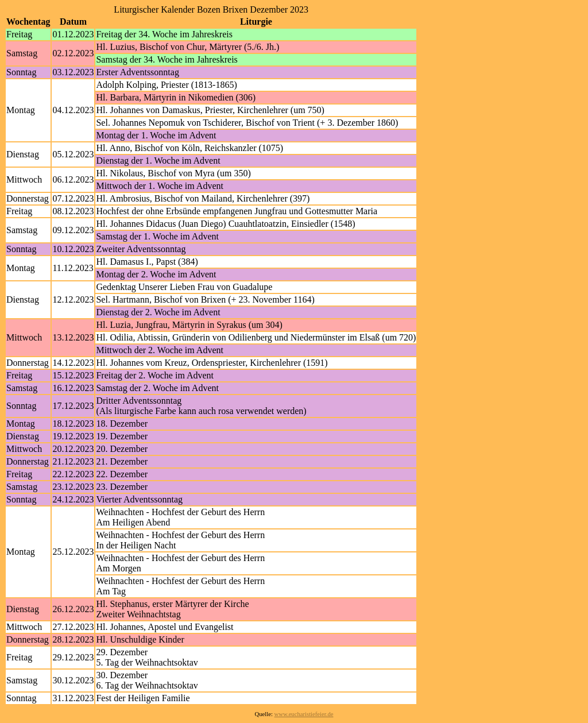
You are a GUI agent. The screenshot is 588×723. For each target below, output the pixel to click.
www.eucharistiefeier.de (304, 714)
